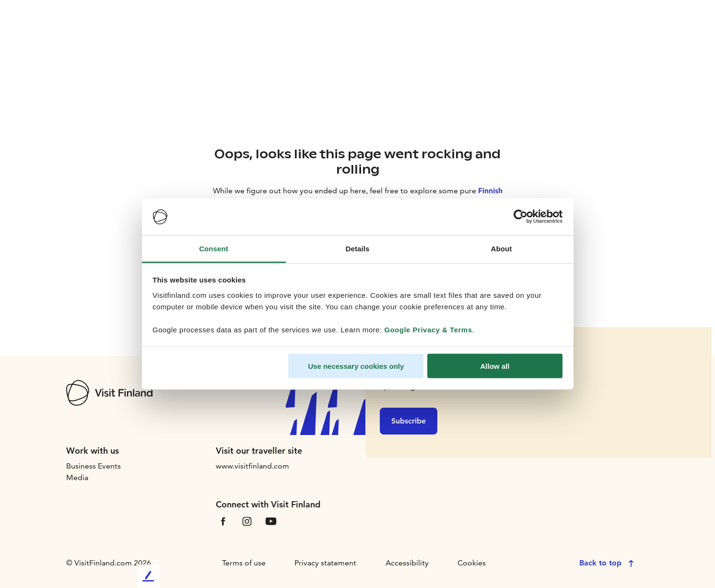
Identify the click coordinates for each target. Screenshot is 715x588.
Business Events (94, 466)
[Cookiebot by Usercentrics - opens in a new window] (521, 217)
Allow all (495, 366)
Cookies (472, 563)
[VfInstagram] (247, 521)
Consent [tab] (214, 248)
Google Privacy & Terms (428, 329)
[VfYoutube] (271, 521)
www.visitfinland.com (252, 466)
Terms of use (244, 563)
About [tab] (502, 248)
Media (77, 477)
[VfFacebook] (223, 521)
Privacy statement (325, 563)
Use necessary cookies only (356, 366)
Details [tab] (358, 248)
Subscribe (409, 421)
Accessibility (407, 563)
